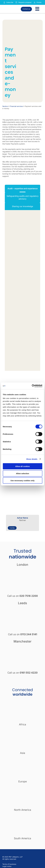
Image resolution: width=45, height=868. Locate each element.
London (22, 565)
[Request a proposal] (16, 2)
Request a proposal (25, 2)
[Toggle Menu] (37, 9)
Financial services (16, 106)
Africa (22, 724)
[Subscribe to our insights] (4, 2)
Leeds (22, 603)
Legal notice (7, 866)
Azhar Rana (22, 518)
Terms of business (9, 864)
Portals (39, 2)
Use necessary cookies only (22, 481)
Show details (32, 459)
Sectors (5, 106)
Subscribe (10, 2)
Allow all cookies (22, 466)
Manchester (22, 641)
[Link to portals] (35, 2)
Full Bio (12, 528)
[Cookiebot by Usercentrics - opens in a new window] (32, 386)
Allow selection (22, 473)
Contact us (26, 9)
